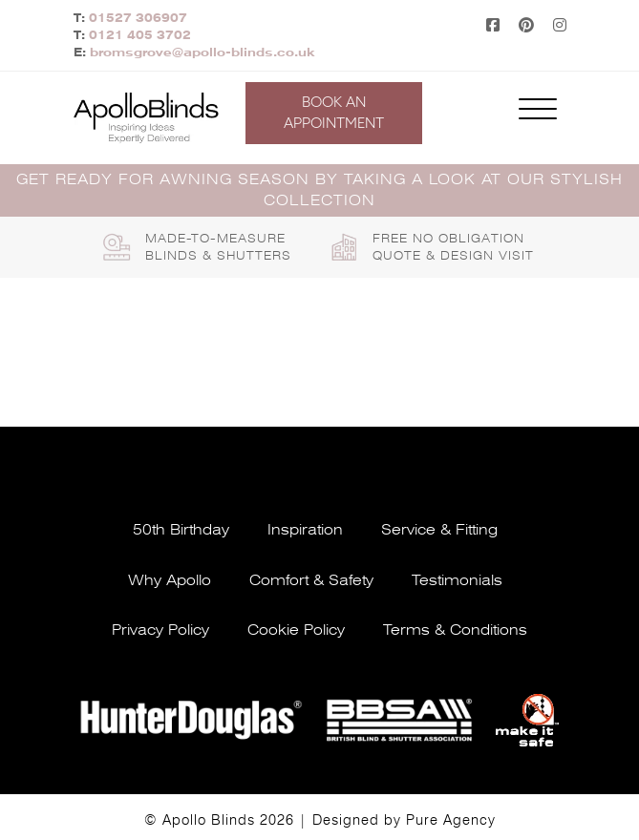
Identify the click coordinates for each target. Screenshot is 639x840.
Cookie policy (296, 630)
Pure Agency (451, 820)
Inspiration (305, 530)
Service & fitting (439, 530)
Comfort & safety (311, 580)
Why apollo (170, 580)
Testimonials (457, 580)
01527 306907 (138, 18)
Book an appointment (334, 113)
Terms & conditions (455, 630)
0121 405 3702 (140, 35)
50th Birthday (181, 530)
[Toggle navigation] (538, 113)
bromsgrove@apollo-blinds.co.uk (202, 52)
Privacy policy (160, 630)
